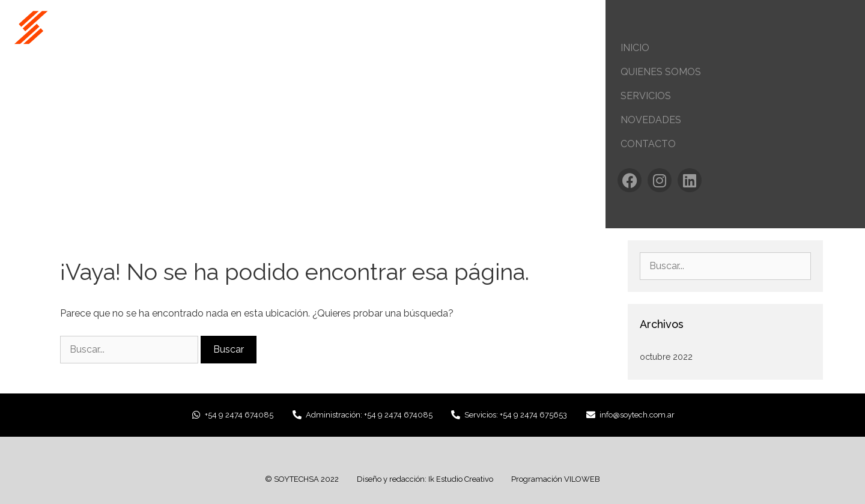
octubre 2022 (666, 357)
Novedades (651, 120)
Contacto (648, 144)
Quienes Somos (661, 72)
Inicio (635, 48)
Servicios (646, 96)
